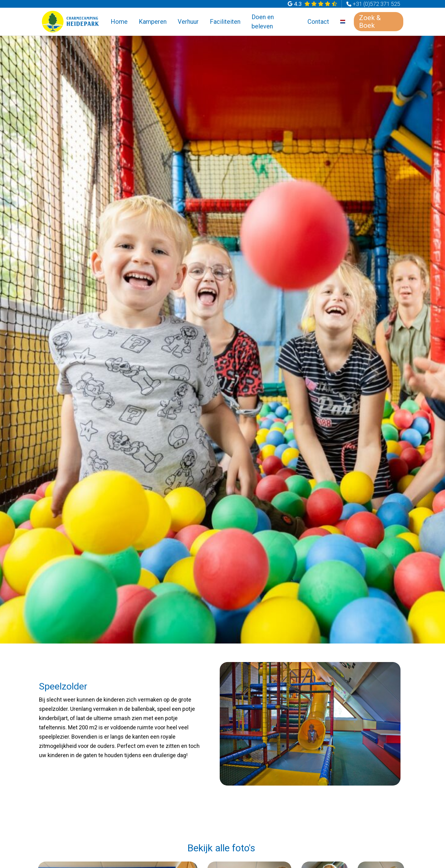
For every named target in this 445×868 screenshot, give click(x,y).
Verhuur (188, 22)
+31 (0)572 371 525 (376, 4)
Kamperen (153, 22)
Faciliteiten (225, 22)
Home (119, 22)
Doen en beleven (263, 22)
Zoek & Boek (370, 22)
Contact (318, 22)
